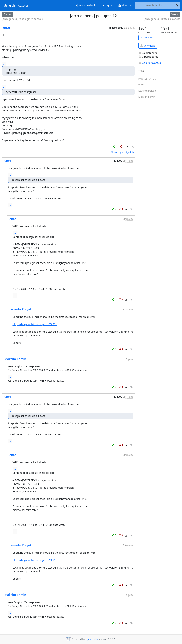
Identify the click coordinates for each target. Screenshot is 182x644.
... (4, 64)
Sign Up (125, 5)
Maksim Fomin (15, 359)
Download (148, 46)
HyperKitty (92, 639)
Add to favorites (150, 63)
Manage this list (87, 5)
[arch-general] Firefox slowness (162, 19)
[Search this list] (154, 5)
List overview (146, 38)
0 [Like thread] (116, 146)
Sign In (108, 5)
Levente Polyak (21, 309)
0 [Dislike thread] (122, 146)
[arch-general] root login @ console (22, 19)
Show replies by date (123, 152)
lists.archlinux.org (15, 5)
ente (7, 27)
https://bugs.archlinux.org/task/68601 (35, 324)
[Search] (177, 5)
